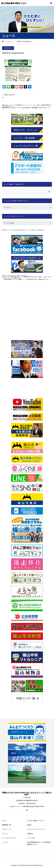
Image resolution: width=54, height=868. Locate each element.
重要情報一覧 (7, 825)
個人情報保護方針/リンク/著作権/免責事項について (39, 843)
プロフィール (7, 829)
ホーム (4, 821)
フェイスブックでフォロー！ (37, 829)
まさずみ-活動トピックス (35, 821)
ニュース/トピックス (9, 838)
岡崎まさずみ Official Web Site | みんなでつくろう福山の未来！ (27, 794)
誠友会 (29, 825)
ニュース (5, 842)
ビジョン (5, 834)
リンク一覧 (31, 838)
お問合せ (30, 834)
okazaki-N (12, 95)
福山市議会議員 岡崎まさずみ (14, 3)
